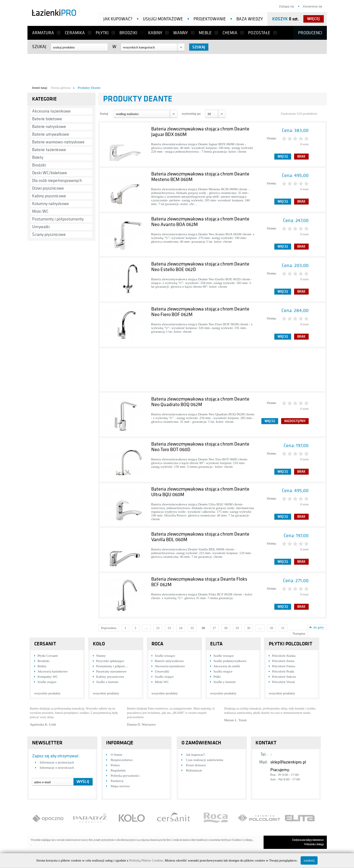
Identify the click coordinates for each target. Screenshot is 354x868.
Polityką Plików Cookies (146, 860)
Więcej (283, 156)
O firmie (117, 755)
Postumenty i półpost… (112, 666)
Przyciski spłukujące (110, 661)
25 (192, 628)
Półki (217, 677)
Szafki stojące (47, 682)
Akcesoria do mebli (227, 666)
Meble (205, 33)
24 (181, 628)
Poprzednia (109, 628)
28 (226, 628)
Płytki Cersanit (48, 656)
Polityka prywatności (125, 775)
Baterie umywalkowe (51, 134)
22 (158, 628)
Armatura (43, 33)
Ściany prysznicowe (49, 234)
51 (283, 628)
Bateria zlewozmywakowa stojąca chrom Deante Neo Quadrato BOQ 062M (200, 402)
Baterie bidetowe (47, 119)
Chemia (230, 33)
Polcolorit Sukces (284, 677)
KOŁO (99, 644)
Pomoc (116, 765)
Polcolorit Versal (283, 682)
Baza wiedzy (250, 19)
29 (237, 628)
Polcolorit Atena (283, 661)
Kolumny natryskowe (50, 204)
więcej (313, 19)
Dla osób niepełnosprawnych (57, 181)
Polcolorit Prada (283, 671)
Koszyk (280, 19)
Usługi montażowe (163, 19)
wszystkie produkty (48, 693)
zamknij (309, 860)
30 (249, 628)
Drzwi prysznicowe (48, 188)
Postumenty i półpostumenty (58, 219)
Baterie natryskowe (49, 127)
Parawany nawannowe (112, 671)
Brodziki (128, 33)
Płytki (102, 33)
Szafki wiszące (165, 656)
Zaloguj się (287, 6)
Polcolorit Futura (284, 666)
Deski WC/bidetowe (50, 173)
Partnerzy (117, 781)
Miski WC (40, 211)
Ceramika (75, 33)
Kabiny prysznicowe (49, 196)
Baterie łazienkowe (49, 150)
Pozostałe (259, 33)
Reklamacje (194, 770)
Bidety (38, 157)
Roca (157, 644)
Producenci (310, 33)
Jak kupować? (118, 19)
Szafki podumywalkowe (230, 661)
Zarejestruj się (312, 6)
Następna (299, 633)
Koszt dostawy (196, 765)
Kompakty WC (48, 677)
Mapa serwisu (120, 786)
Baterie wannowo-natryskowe (58, 142)
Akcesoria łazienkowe (51, 111)
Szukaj (39, 47)
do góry (319, 627)
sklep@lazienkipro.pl (288, 762)
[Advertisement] (177, 68)
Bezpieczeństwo (122, 760)
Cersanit (45, 644)
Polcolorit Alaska (284, 656)
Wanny (181, 33)
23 (169, 628)
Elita (216, 644)
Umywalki (41, 227)
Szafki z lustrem (107, 682)
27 (214, 628)
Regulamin (118, 770)
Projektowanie (210, 19)
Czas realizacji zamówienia (205, 760)
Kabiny (155, 33)
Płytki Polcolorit (291, 644)
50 (271, 628)
